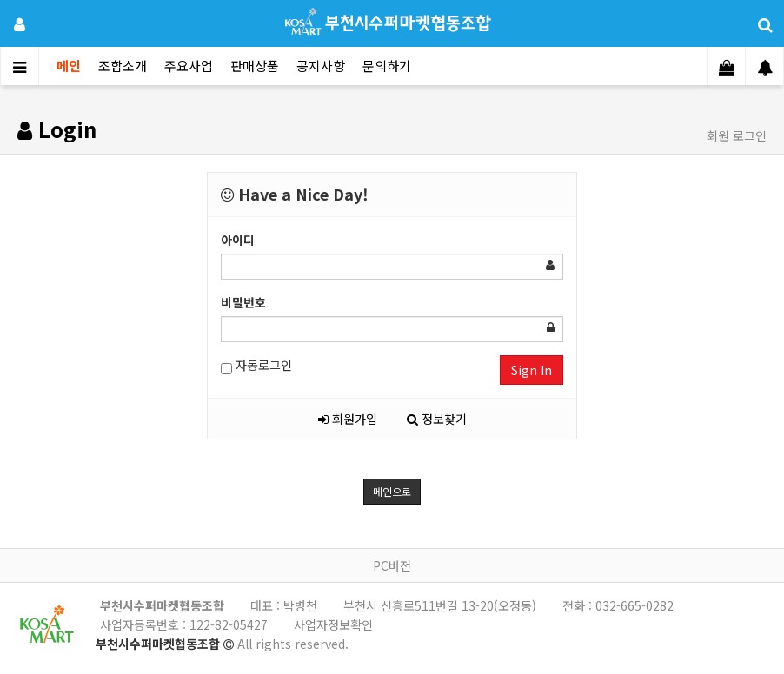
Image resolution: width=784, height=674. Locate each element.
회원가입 (348, 419)
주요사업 (189, 66)
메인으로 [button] (392, 491)
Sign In (532, 370)
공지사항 (321, 66)
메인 (69, 66)
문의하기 (387, 66)
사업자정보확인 (333, 624)
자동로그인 (256, 365)
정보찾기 (437, 419)
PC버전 (392, 565)
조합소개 (123, 66)
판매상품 (255, 66)
